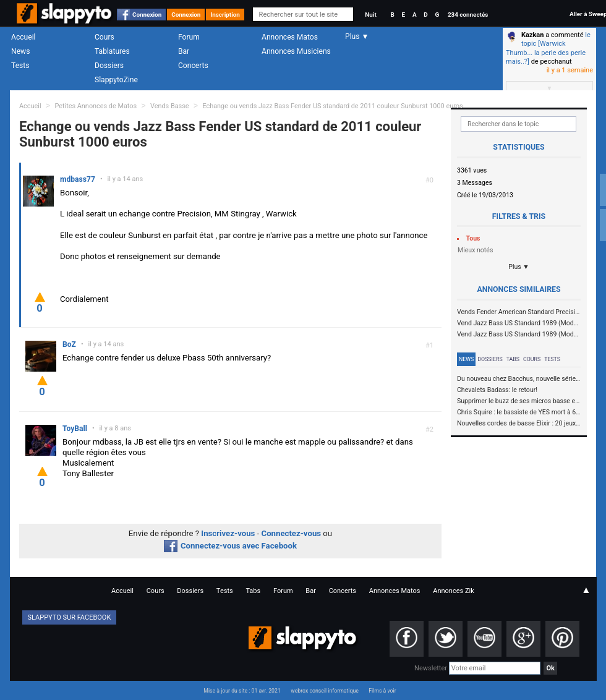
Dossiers (109, 66)
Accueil (23, 37)
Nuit (370, 15)
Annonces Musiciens (296, 51)
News (20, 51)
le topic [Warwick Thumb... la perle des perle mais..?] (548, 48)
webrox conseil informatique (325, 691)
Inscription (225, 15)
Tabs (513, 359)
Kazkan (532, 35)
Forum (189, 37)
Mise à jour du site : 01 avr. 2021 (242, 691)
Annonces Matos (290, 37)
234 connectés (468, 15)
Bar (184, 51)
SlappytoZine (116, 80)
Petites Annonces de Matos (96, 106)
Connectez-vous (292, 533)
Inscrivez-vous (228, 533)
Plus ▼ (519, 267)
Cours (105, 37)
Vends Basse (170, 106)
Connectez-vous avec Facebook (230, 546)
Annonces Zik (454, 591)
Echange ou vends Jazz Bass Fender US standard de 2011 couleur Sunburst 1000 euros (332, 106)
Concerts (193, 66)
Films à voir (382, 691)
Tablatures (112, 51)
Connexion (147, 15)
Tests (20, 66)
